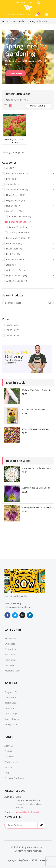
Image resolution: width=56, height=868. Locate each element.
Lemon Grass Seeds (19, 227)
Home (5, 21)
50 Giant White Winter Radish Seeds (37, 390)
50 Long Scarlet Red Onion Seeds (37, 507)
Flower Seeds (13, 195)
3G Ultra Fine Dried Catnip (33, 410)
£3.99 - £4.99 (13, 335)
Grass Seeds (18, 21)
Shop (7, 773)
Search (50, 303)
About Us (9, 746)
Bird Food (11, 179)
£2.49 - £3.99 (13, 330)
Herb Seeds (12, 243)
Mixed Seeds (12, 249)
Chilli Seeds (10, 644)
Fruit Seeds (11, 206)
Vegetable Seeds (14, 275)
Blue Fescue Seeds (18, 216)
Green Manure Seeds (16, 238)
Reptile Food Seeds (15, 259)
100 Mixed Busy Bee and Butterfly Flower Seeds (37, 429)
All (26, 100)
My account (10, 757)
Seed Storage (11, 714)
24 (21, 100)
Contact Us (10, 751)
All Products (10, 638)
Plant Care (11, 254)
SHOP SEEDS (16, 73)
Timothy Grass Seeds (19, 233)
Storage (10, 265)
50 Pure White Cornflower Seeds (37, 468)
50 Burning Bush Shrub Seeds (15, 139)
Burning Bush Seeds (19, 222)
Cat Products (12, 184)
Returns (8, 767)
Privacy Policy (11, 762)
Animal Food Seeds (15, 173)
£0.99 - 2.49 (12, 325)
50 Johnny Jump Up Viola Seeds (36, 488)
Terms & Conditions (14, 778)
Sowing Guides (12, 719)
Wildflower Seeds (14, 281)
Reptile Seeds (11, 703)
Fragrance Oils (13, 200)
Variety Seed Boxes (15, 270)
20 (16, 100)
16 (12, 100)
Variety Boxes (11, 724)
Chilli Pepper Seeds (15, 190)
